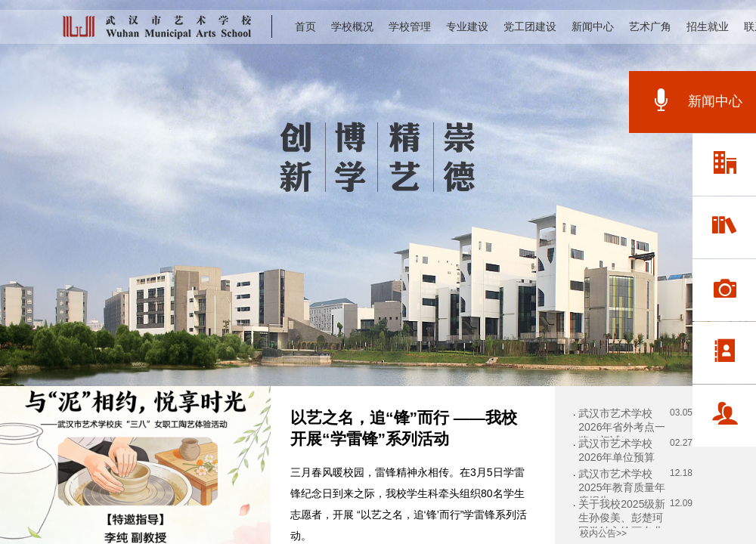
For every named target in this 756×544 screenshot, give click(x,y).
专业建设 (467, 26)
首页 (305, 26)
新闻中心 (593, 26)
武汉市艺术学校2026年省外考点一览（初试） (622, 427)
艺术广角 (650, 26)
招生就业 (708, 26)
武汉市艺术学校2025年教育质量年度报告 (622, 487)
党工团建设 (530, 26)
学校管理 (410, 26)
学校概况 (352, 26)
